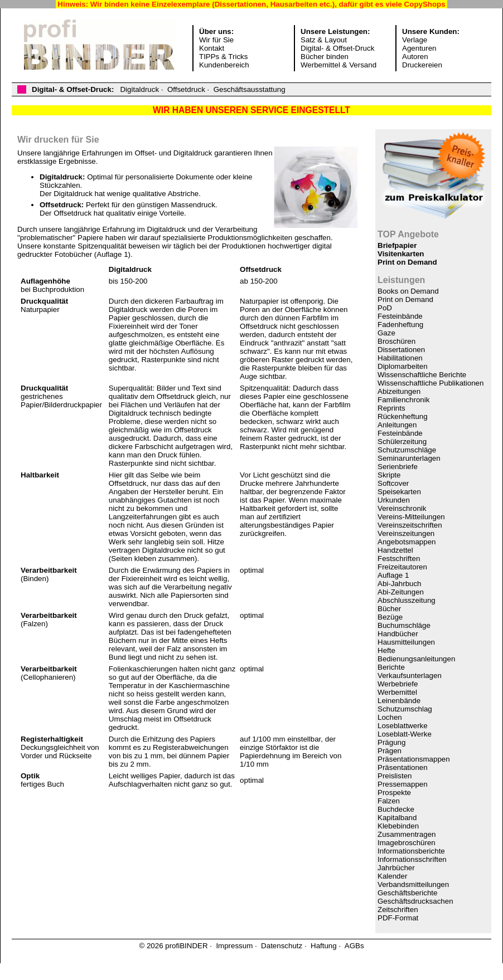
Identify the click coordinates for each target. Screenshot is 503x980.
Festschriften (399, 559)
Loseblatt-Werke (405, 734)
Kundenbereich (224, 65)
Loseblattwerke (403, 726)
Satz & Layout (324, 40)
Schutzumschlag (405, 709)
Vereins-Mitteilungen (411, 517)
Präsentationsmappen (414, 759)
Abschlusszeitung (407, 600)
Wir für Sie (216, 40)
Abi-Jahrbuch (400, 584)
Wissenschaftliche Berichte (422, 375)
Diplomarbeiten (403, 366)
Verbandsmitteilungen (413, 884)
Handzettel (395, 550)
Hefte (386, 650)
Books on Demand (408, 291)
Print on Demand (407, 262)
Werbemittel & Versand (338, 65)
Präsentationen (403, 767)
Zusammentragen (407, 834)
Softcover (393, 483)
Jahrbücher (396, 868)
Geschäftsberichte (407, 893)
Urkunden (394, 500)
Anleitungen (397, 425)
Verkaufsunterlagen (410, 676)
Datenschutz (282, 946)
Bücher (389, 609)
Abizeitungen (399, 391)
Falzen (389, 801)
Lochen (390, 717)
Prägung (391, 742)
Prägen (390, 751)
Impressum (234, 946)
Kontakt (212, 48)
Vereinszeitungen (406, 533)
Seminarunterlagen (409, 458)
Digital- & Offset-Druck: (73, 89)
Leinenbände (399, 701)
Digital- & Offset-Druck (337, 48)
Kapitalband (397, 818)
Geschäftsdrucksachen (415, 901)
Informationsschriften (412, 859)
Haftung (324, 946)
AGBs (354, 946)
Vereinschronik (402, 508)
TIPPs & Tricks (223, 57)
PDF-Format (398, 918)
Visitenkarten (401, 254)
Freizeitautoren (402, 567)
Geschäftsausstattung (250, 89)
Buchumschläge (404, 625)
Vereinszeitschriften (410, 525)
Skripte (389, 475)
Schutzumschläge (407, 450)
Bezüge (390, 617)
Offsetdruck (186, 89)
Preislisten (395, 776)
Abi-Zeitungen (401, 592)
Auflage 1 (393, 575)
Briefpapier (397, 245)
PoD (385, 308)
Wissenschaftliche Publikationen (431, 383)
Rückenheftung (403, 416)
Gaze (386, 333)
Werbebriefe (398, 684)
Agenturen (419, 48)
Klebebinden (398, 826)
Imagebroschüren (407, 843)
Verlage (415, 40)
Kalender (392, 876)
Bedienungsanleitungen (416, 659)
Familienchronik (403, 400)
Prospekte (394, 793)
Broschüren (396, 341)
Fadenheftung (400, 325)
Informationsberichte (411, 851)
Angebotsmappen (407, 542)
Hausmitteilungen (406, 642)
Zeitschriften (398, 910)
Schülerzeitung (402, 442)
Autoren (415, 57)
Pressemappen (403, 784)
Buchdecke (396, 809)
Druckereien (422, 65)
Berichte (391, 667)
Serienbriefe (398, 467)
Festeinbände (400, 316)
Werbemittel (397, 692)
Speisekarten (399, 492)
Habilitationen (400, 358)
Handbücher (398, 634)
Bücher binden (325, 57)
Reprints (391, 408)
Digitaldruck (139, 89)
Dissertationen (401, 350)
